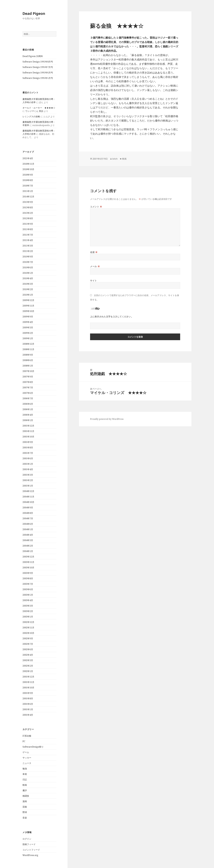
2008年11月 (28, 349)
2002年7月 (28, 644)
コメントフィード (31, 850)
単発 (25, 774)
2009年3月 (28, 327)
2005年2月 (28, 480)
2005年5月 (28, 464)
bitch (115, 159)
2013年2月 (28, 213)
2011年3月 (28, 246)
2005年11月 (28, 431)
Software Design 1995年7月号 (38, 67)
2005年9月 (28, 442)
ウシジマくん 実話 (34, 111)
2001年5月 (28, 709)
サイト (93, 281)
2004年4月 (28, 535)
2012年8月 (28, 218)
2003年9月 (28, 573)
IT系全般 (27, 736)
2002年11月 (28, 628)
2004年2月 (28, 546)
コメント (96, 207)
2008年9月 (28, 355)
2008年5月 (28, 366)
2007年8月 (28, 382)
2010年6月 (28, 267)
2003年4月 (28, 600)
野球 (25, 812)
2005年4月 (28, 469)
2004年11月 (28, 497)
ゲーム (26, 752)
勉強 (25, 769)
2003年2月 (28, 611)
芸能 (25, 807)
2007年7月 (28, 387)
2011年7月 (28, 235)
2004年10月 (28, 502)
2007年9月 (28, 377)
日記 (25, 779)
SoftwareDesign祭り (33, 747)
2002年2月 (28, 666)
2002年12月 (28, 622)
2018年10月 (28, 169)
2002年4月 (28, 655)
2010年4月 (28, 278)
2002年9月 (28, 638)
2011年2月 (28, 251)
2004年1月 (28, 551)
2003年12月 (28, 557)
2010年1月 (28, 295)
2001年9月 (28, 693)
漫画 (25, 801)
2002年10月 (28, 633)
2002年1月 (28, 671)
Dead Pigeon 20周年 (33, 56)
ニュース (27, 763)
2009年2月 (28, 333)
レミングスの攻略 (31, 116)
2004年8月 (28, 513)
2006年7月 (28, 398)
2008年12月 (28, 344)
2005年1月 (28, 486)
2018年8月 (28, 180)
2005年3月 (28, 475)
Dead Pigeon (34, 13)
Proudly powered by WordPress (107, 419)
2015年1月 (28, 191)
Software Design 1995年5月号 (38, 78)
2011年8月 (28, 229)
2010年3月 (28, 284)
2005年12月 (28, 426)
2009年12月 (28, 300)
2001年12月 (28, 677)
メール (95, 266)
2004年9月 (28, 508)
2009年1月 (28, 338)
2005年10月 (28, 437)
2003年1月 (28, 617)
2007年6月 (28, 393)
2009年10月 (28, 311)
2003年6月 (28, 589)
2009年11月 (28, 306)
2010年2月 (28, 289)
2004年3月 (28, 540)
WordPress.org (30, 855)
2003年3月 (28, 606)
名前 (94, 252)
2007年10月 (28, 371)
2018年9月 (28, 175)
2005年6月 (28, 458)
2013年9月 (28, 202)
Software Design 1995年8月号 (38, 62)
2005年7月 (28, 453)
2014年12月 (28, 197)
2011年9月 (28, 224)
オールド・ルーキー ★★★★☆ (39, 108)
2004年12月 (28, 491)
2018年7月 (28, 186)
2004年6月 (28, 524)
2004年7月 (28, 518)
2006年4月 (28, 415)
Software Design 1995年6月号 (38, 73)
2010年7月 (28, 262)
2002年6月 (28, 649)
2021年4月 (28, 158)
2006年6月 (28, 404)
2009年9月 (28, 317)
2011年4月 (28, 240)
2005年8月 (28, 448)
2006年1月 (28, 420)
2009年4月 (28, 322)
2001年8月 (28, 698)
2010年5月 (28, 273)
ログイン (27, 839)
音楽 (25, 818)
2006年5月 (28, 409)
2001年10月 (28, 688)
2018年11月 (28, 164)
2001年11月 (28, 682)
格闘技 (26, 796)
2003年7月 (28, 584)
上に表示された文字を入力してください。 (112, 317)
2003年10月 (28, 568)
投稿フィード (29, 844)
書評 (25, 790)
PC (24, 741)
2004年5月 (28, 529)
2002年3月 (28, 660)
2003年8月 (28, 578)
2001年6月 (28, 704)
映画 (25, 785)
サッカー (27, 758)
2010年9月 (28, 257)
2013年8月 (28, 207)
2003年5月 (28, 595)
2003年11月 (28, 562)
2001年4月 (28, 715)
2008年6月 (28, 360)
